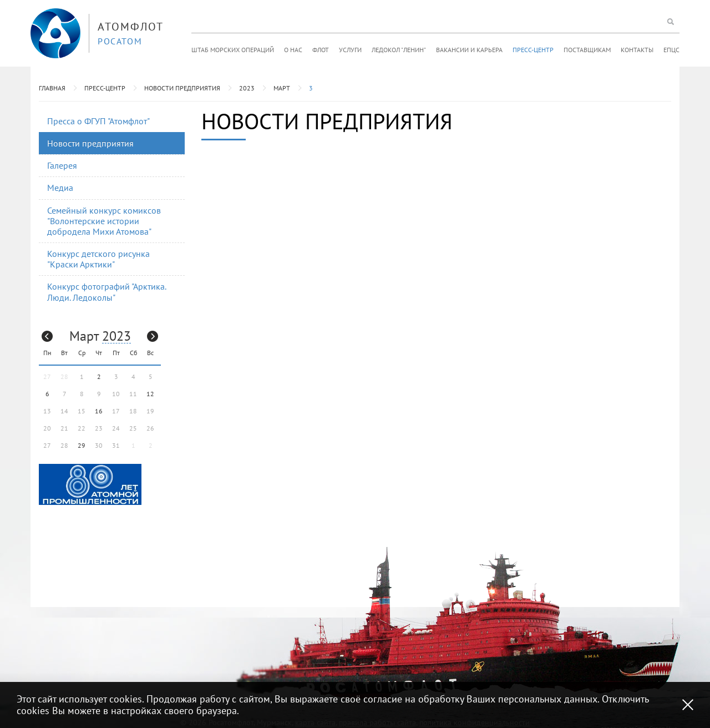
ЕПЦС (671, 50)
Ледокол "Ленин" (399, 50)
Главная (52, 88)
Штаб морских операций (233, 50)
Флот (321, 50)
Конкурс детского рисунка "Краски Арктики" (98, 259)
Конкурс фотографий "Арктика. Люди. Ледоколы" (107, 292)
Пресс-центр (533, 50)
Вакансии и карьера (469, 50)
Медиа (60, 188)
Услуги (350, 50)
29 (82, 445)
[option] (90, 484)
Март (282, 88)
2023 (247, 88)
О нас (293, 50)
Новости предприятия (182, 88)
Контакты (637, 50)
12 (150, 394)
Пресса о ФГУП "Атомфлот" (98, 121)
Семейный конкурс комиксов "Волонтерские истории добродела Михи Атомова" (104, 221)
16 (99, 411)
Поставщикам (587, 50)
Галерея (62, 165)
